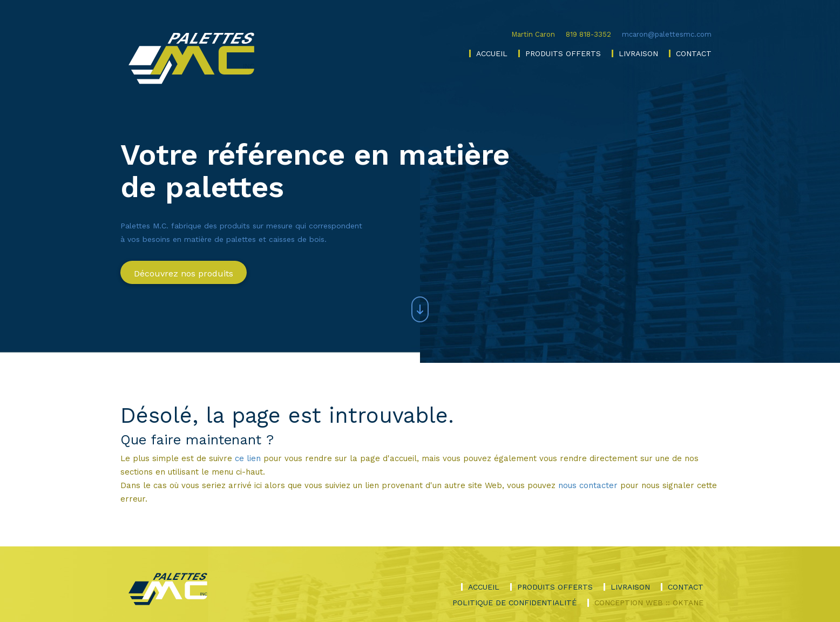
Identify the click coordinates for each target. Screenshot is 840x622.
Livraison (638, 53)
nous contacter (588, 485)
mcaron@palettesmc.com (667, 34)
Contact (694, 53)
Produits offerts (563, 53)
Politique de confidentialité (514, 603)
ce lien (248, 458)
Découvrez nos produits (184, 273)
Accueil (492, 53)
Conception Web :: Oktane (649, 603)
